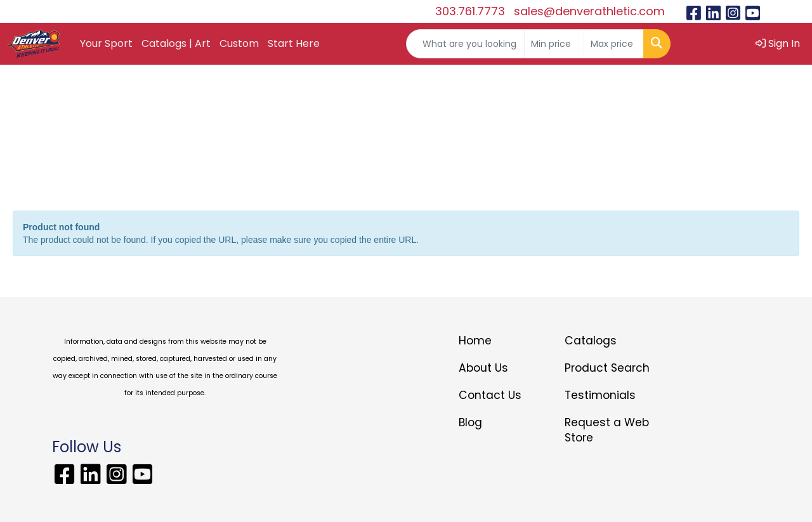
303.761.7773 (470, 11)
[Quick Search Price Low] (554, 44)
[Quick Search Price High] (614, 44)
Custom (239, 43)
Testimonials (600, 395)
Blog (470, 422)
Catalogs (591, 341)
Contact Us (490, 395)
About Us (483, 368)
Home (475, 341)
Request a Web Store (607, 430)
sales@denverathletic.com (589, 11)
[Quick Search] (465, 44)
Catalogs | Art (176, 43)
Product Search (607, 368)
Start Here (294, 43)
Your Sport (106, 43)
